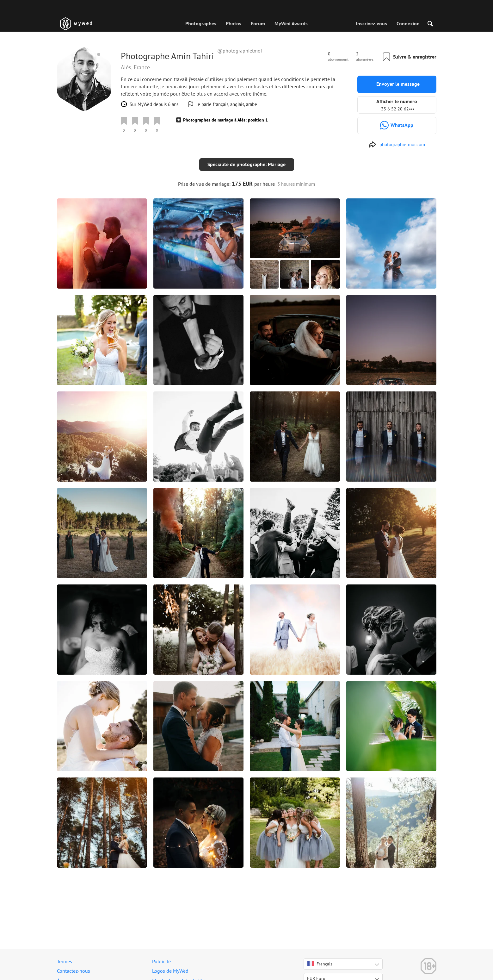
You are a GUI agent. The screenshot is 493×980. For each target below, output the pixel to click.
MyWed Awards (291, 23)
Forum (258, 23)
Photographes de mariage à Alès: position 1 (225, 120)
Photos (234, 23)
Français (320, 964)
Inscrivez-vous (371, 23)
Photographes (201, 23)
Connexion (408, 23)
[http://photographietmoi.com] (397, 145)
